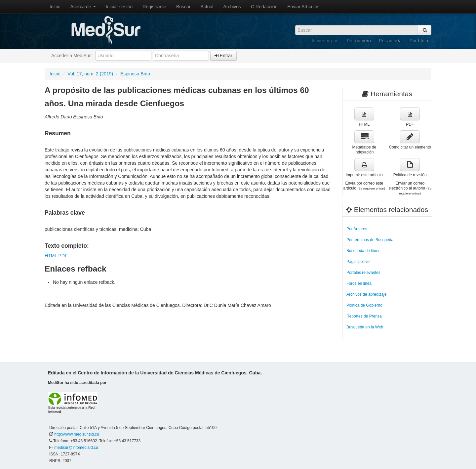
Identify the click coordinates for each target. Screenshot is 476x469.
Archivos (232, 7)
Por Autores (357, 229)
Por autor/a (390, 41)
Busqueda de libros (363, 251)
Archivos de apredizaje (366, 294)
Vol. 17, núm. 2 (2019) (90, 74)
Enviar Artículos (303, 7)
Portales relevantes (363, 273)
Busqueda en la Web (365, 327)
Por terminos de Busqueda (370, 240)
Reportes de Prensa (364, 316)
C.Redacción (264, 7)
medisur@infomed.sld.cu (76, 448)
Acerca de (83, 7)
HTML (51, 256)
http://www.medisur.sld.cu (77, 434)
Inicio (55, 7)
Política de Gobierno (364, 305)
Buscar (183, 7)
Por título (419, 41)
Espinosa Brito (135, 74)
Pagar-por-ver (359, 262)
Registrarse (154, 7)
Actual (207, 7)
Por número (359, 41)
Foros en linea (359, 283)
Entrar (223, 56)
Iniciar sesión (119, 7)
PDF (63, 256)
